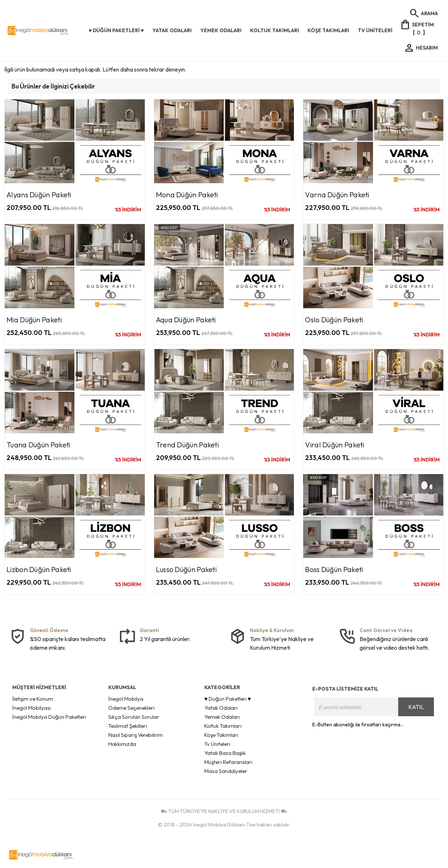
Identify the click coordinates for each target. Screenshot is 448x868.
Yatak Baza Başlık (225, 753)
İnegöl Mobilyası (32, 708)
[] (417, 28)
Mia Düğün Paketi (34, 320)
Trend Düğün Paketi (187, 445)
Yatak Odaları (221, 708)
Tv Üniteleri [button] (375, 30)
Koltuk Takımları (223, 726)
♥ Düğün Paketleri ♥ (228, 699)
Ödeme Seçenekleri (131, 708)
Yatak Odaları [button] (172, 30)
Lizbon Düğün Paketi (39, 569)
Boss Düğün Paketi (334, 569)
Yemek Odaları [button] (221, 30)
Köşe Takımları (221, 735)
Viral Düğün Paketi (334, 445)
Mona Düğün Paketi (187, 195)
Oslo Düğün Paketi (334, 320)
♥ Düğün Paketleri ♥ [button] (116, 30)
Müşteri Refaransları (228, 762)
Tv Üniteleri (217, 744)
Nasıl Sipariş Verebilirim (136, 735)
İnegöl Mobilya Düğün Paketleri (49, 717)
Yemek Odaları (222, 717)
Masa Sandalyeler (226, 771)
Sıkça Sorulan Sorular (134, 717)
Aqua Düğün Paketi (186, 320)
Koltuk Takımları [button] (275, 30)
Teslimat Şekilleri (128, 726)
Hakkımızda (122, 744)
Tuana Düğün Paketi (38, 445)
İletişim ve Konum (33, 699)
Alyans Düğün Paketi (39, 195)
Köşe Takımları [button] (328, 30)
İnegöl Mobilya (126, 699)
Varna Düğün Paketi (337, 195)
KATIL (416, 707)
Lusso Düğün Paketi (186, 569)
